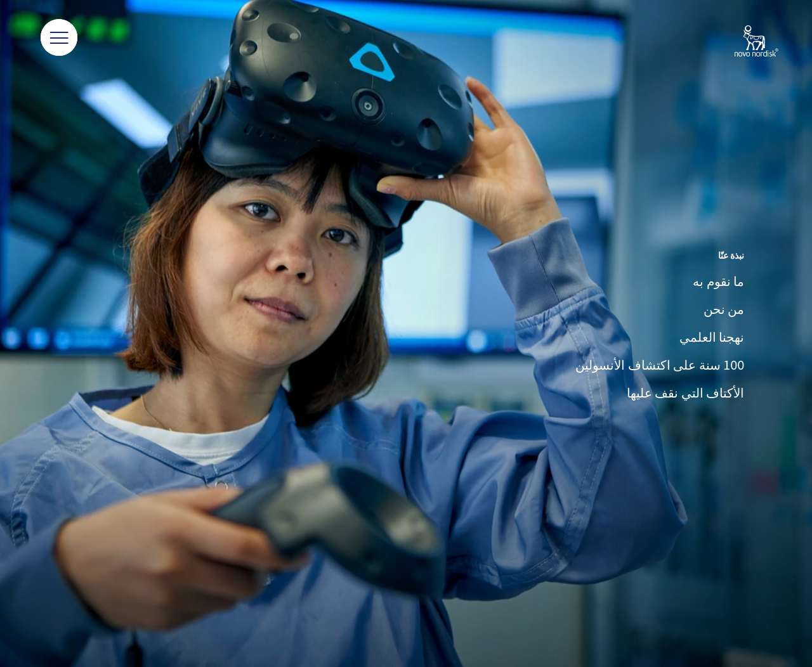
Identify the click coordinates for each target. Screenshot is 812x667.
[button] (59, 38)
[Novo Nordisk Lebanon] (740, 42)
